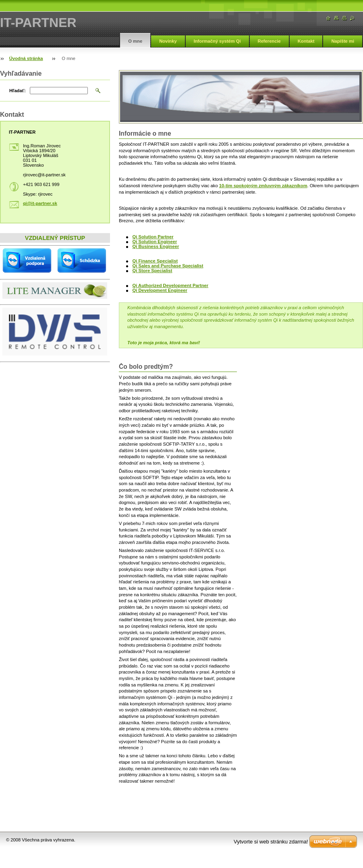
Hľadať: (18, 91)
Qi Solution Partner (153, 237)
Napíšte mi (343, 41)
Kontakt (306, 41)
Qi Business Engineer (156, 246)
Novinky (168, 41)
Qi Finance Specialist (155, 261)
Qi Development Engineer (160, 290)
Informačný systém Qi (217, 41)
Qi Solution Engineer (155, 242)
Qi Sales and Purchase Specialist (168, 266)
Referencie (269, 41)
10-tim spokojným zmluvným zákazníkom (263, 186)
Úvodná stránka (26, 58)
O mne (135, 41)
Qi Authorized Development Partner (171, 285)
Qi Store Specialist (152, 271)
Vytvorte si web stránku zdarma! (271, 842)
